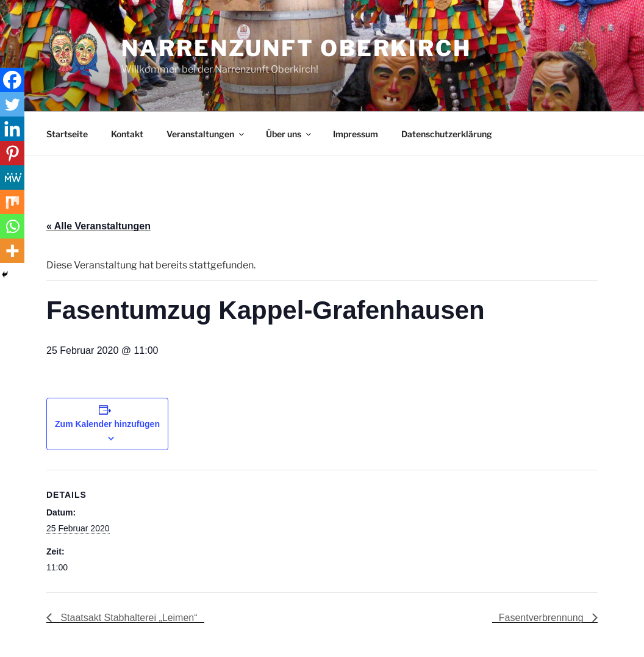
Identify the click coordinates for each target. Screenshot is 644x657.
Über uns (289, 134)
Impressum (356, 134)
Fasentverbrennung (542, 618)
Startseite (67, 134)
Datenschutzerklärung (447, 134)
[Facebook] (12, 80)
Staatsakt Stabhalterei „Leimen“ (128, 618)
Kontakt (127, 134)
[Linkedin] (12, 129)
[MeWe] (12, 178)
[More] (12, 251)
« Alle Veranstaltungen (98, 226)
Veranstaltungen (206, 134)
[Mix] (12, 202)
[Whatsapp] (12, 226)
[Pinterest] (12, 153)
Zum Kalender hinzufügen (107, 424)
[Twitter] (12, 104)
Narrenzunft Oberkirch (296, 48)
